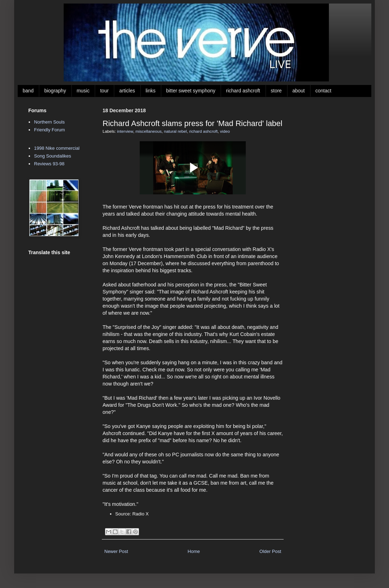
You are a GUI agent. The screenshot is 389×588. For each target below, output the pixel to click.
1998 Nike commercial (57, 148)
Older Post (270, 551)
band (28, 91)
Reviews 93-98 (49, 164)
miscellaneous (149, 131)
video (225, 131)
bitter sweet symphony (191, 91)
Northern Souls (49, 122)
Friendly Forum (49, 130)
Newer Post (116, 551)
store (276, 91)
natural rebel (175, 131)
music (83, 91)
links (151, 91)
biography (55, 91)
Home (194, 551)
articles (127, 91)
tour (104, 91)
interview (125, 131)
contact (323, 91)
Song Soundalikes (53, 156)
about (299, 91)
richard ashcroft (243, 91)
